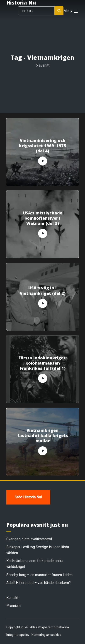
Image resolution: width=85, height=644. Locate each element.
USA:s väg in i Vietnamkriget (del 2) (43, 291)
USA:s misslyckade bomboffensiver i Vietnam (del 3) (43, 218)
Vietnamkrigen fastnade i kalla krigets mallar (43, 436)
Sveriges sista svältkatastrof (29, 539)
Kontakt (12, 598)
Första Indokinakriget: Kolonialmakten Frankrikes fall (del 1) (43, 363)
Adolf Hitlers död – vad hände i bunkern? (39, 583)
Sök (59, 11)
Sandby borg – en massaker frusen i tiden (39, 575)
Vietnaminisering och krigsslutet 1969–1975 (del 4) (43, 146)
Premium (13, 606)
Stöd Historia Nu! (28, 497)
